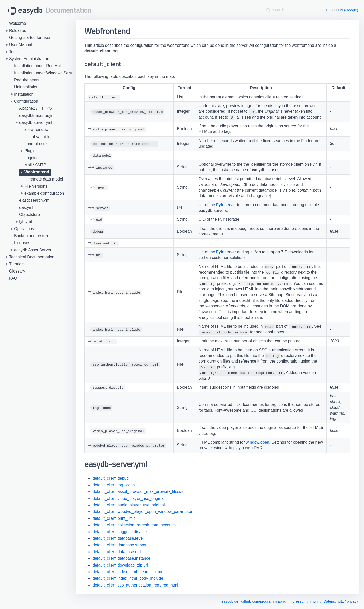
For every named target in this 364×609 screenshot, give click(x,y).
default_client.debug (111, 478)
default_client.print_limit (114, 518)
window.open (258, 442)
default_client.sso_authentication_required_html (135, 585)
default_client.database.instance (121, 558)
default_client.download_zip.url (120, 565)
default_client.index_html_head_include (128, 572)
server (226, 205)
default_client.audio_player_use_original (129, 505)
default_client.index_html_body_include (128, 578)
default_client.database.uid (117, 552)
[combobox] (292, 10)
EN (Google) (348, 10)
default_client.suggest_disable (120, 532)
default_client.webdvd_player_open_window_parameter (142, 512)
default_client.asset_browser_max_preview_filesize (139, 492)
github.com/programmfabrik (263, 601)
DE (328, 10)
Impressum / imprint (304, 601)
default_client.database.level (118, 538)
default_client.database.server (119, 545)
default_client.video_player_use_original (129, 498)
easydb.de (230, 601)
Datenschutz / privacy (341, 601)
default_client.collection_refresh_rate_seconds (134, 525)
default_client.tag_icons (114, 485)
